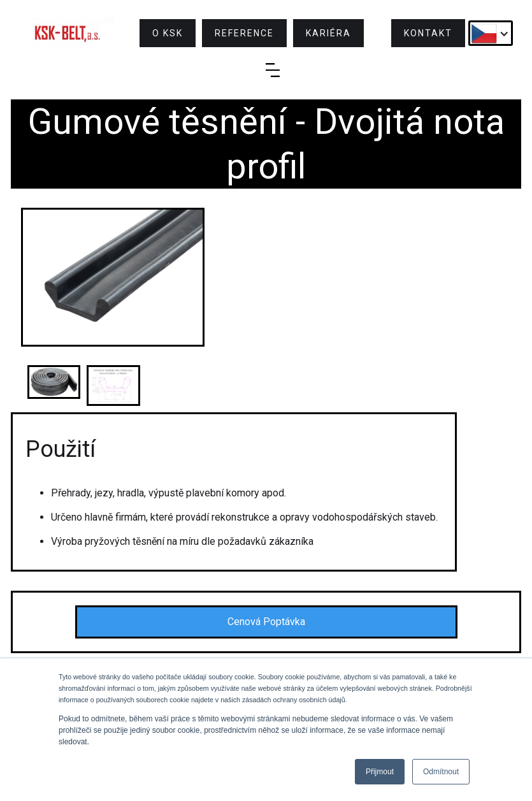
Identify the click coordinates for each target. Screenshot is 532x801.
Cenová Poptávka (266, 622)
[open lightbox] (113, 277)
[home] (67, 33)
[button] (491, 33)
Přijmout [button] (380, 772)
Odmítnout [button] (441, 772)
